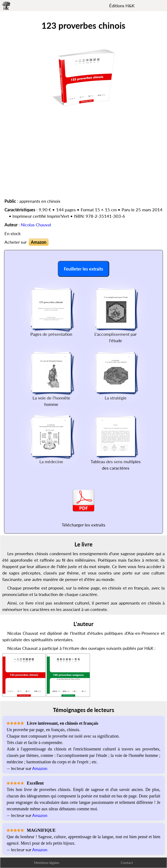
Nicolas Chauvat (36, 225)
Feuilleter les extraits (83, 269)
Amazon (39, 242)
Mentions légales (47, 863)
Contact (127, 863)
